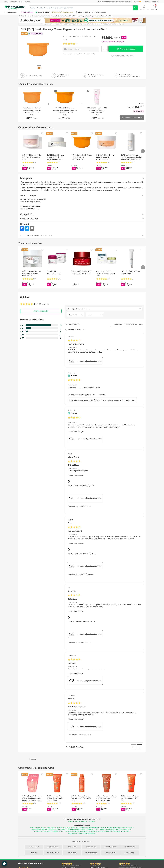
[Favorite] (42, 133)
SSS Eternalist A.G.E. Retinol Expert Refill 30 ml (90, 828)
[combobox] (131, 324)
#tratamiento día (89, 54)
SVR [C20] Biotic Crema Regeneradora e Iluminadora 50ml (113, 400)
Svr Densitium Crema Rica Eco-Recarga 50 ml (48, 831)
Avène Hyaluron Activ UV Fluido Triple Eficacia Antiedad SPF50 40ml (52, 828)
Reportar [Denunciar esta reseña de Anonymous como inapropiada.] (102, 395)
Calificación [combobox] (76, 315)
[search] (135, 8)
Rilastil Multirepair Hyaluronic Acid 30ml (119, 828)
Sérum (70, 822)
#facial (70, 54)
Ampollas (92, 822)
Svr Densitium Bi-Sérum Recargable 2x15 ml (82, 833)
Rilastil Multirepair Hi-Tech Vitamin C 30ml (45, 829)
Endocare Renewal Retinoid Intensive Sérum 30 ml (81, 831)
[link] (35, 304)
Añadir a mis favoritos (122, 56)
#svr (64, 54)
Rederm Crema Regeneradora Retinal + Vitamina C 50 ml (79, 829)
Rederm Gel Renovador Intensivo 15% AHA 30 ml (116, 829)
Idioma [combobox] (95, 315)
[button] (138, 2)
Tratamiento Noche (81, 822)
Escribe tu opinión (41, 311)
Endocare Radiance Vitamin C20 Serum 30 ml (114, 831)
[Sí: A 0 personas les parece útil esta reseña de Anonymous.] (88, 395)
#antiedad (78, 54)
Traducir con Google (75, 432)
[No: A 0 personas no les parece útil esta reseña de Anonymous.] (93, 395)
